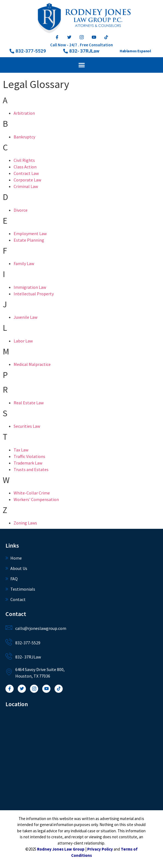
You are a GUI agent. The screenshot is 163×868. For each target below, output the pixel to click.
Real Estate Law (29, 403)
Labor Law (23, 341)
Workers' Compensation (36, 499)
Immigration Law (30, 287)
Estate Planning (29, 240)
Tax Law (21, 450)
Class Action (25, 167)
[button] (81, 51)
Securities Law (27, 426)
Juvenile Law (25, 317)
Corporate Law (27, 180)
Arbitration (24, 113)
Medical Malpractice (32, 364)
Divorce (21, 210)
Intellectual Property (34, 294)
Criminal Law (26, 186)
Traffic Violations (29, 456)
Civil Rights (24, 160)
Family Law (24, 263)
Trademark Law (28, 463)
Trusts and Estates (31, 469)
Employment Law (30, 233)
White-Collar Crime (32, 493)
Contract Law (26, 173)
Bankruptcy (24, 137)
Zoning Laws (25, 523)
